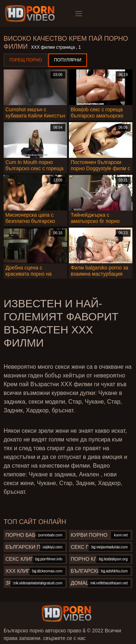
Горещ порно (26, 60)
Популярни (68, 60)
